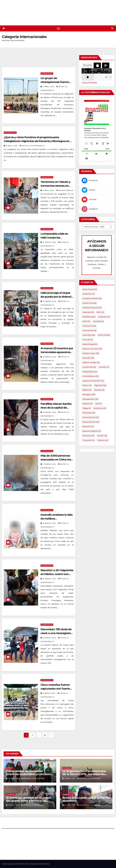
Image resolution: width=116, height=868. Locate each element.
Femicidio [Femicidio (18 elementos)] (88, 358)
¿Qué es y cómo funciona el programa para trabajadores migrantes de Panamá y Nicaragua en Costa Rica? (37, 141)
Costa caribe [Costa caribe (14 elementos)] (89, 330)
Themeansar (45, 864)
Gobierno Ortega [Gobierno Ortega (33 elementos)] (91, 362)
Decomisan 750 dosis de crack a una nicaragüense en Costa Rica (57, 633)
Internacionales (47, 73)
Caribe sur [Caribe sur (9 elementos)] (104, 317)
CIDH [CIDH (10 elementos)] (86, 321)
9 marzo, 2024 (49, 693)
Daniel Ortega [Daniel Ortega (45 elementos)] (90, 344)
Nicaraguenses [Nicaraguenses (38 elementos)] (90, 399)
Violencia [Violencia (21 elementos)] (103, 440)
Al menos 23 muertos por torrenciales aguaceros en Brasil (57, 352)
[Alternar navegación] (58, 28)
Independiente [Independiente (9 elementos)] (90, 372)
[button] (112, 28)
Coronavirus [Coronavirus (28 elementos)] (89, 326)
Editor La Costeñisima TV (32, 146)
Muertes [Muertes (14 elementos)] (99, 390)
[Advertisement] (46, 60)
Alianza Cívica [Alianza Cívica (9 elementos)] (89, 303)
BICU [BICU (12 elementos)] (100, 312)
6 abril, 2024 (12, 146)
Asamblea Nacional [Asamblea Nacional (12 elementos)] (92, 308)
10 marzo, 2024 (50, 638)
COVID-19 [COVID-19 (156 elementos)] (104, 335)
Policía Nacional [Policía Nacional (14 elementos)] (91, 417)
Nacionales (67, 768)
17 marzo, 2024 (50, 464)
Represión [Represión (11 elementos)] (88, 426)
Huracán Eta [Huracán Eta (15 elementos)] (89, 367)
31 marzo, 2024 (50, 242)
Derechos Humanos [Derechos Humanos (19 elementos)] (92, 349)
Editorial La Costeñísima (33, 779)
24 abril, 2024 (14, 779)
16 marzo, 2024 (50, 523)
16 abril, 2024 (70, 779)
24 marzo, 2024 (50, 301)
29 (45, 735)
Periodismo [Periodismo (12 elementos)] (100, 408)
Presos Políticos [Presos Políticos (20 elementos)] (91, 422)
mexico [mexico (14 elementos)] (87, 385)
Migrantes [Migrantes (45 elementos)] (100, 385)
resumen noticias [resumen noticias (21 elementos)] (92, 431)
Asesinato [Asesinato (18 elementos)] (88, 312)
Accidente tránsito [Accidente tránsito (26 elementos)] (92, 298)
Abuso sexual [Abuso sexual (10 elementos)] (90, 289)
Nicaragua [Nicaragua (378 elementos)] (89, 394)
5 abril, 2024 (49, 190)
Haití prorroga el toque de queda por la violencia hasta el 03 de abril (57, 297)
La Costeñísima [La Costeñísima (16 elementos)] (90, 376)
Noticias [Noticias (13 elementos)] (87, 404)
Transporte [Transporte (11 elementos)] (88, 440)
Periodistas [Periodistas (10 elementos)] (89, 413)
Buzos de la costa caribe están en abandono (86, 799)
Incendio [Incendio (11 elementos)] (104, 367)
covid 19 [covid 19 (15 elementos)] (88, 340)
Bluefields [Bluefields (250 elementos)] (89, 317)
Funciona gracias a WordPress (13, 864)
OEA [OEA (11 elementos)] (99, 404)
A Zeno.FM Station (89, 82)
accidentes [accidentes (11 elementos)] (88, 294)
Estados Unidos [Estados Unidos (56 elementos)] (91, 353)
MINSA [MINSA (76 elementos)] (87, 390)
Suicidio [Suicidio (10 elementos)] (102, 436)
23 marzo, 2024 (50, 412)
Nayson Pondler (65, 190)
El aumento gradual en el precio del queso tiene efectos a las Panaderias (29, 801)
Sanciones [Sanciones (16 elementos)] (88, 436)
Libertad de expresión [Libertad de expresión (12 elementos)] (93, 381)
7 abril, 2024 (49, 87)
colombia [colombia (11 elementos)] (98, 321)
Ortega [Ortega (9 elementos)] (86, 408)
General (10, 768)
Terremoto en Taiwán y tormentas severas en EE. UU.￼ (55, 186)
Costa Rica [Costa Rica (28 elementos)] (89, 335)
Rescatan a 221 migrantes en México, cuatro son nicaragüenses (57, 574)
